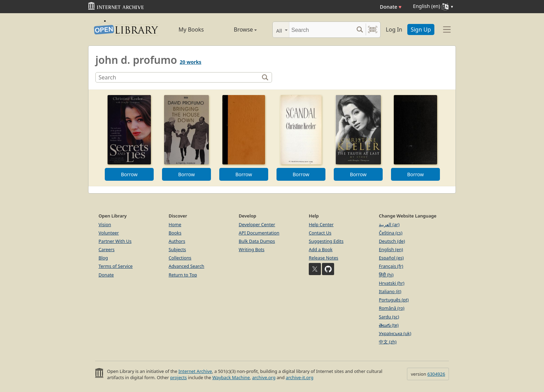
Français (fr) (391, 266)
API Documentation (259, 233)
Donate (391, 7)
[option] (129, 138)
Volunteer (109, 233)
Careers (107, 249)
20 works (190, 62)
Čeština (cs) (391, 233)
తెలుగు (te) (389, 325)
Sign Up (421, 29)
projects (178, 377)
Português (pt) (394, 300)
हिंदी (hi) (386, 275)
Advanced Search (186, 266)
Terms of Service (116, 266)
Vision (105, 224)
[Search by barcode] (373, 30)
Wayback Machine (231, 377)
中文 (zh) (388, 342)
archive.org (264, 377)
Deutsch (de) (392, 241)
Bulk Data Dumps (257, 241)
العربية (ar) (389, 224)
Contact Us (320, 233)
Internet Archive (195, 371)
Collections (180, 258)
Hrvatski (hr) (392, 283)
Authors (177, 241)
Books (175, 233)
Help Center (321, 224)
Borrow (129, 174)
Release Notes (324, 258)
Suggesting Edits (326, 241)
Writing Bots (252, 249)
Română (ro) (392, 308)
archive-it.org (300, 377)
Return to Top (183, 275)
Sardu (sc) (389, 317)
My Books (191, 29)
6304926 (436, 374)
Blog (103, 258)
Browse (237, 29)
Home (175, 224)
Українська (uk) (395, 333)
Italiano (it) (390, 291)
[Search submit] (360, 30)
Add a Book (321, 249)
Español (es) (391, 258)
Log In (394, 29)
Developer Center (257, 224)
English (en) (391, 249)
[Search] (321, 30)
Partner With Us (115, 241)
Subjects (177, 249)
